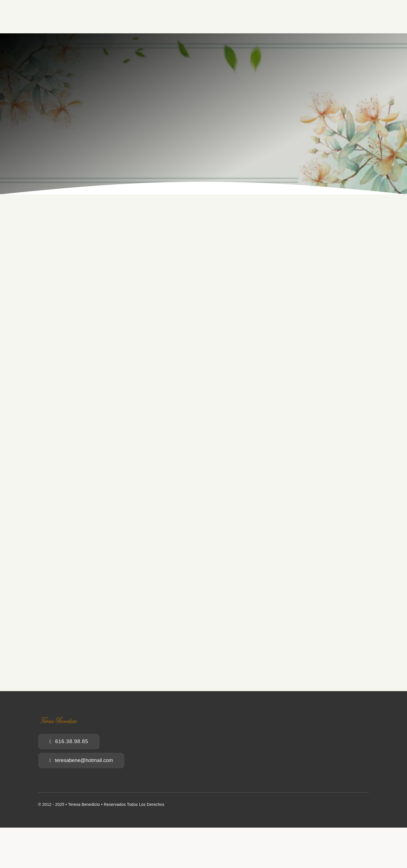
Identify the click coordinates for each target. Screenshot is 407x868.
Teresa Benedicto (84, 804)
